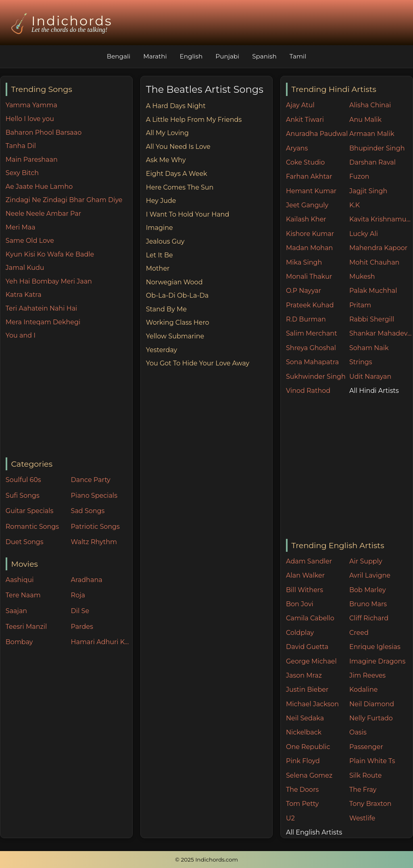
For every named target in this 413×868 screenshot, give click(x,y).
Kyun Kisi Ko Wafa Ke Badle (50, 254)
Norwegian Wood (174, 282)
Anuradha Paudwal (317, 134)
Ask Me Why (166, 160)
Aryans (297, 148)
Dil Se (80, 611)
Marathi (155, 56)
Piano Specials (94, 496)
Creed (359, 633)
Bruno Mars (368, 604)
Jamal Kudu (25, 268)
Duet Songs (25, 542)
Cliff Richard (369, 618)
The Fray (363, 790)
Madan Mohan (309, 248)
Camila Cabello (310, 618)
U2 (290, 818)
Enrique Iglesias (375, 647)
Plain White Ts (372, 761)
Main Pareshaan (32, 160)
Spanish (264, 56)
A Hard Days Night (176, 106)
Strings (361, 362)
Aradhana (87, 580)
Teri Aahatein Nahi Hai (42, 308)
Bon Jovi (300, 604)
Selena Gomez (309, 775)
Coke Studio (305, 162)
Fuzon (359, 176)
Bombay (19, 642)
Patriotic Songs (95, 527)
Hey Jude (161, 201)
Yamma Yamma (31, 105)
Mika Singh (304, 262)
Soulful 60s (23, 480)
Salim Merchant (312, 333)
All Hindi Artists (374, 391)
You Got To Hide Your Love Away (198, 363)
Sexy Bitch (22, 173)
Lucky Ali (364, 234)
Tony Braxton (370, 804)
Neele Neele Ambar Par (43, 214)
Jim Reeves (367, 675)
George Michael (311, 661)
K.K (355, 205)
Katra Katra (24, 295)
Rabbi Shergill (372, 319)
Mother (158, 268)
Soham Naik (369, 348)
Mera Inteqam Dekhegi (43, 322)
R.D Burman (306, 319)
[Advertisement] (69, 399)
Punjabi (227, 56)
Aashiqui (20, 580)
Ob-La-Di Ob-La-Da (177, 295)
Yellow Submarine (175, 336)
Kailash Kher (306, 219)
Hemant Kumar (311, 191)
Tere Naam (23, 595)
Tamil (298, 56)
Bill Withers (305, 590)
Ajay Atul (300, 105)
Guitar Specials (30, 511)
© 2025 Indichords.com (206, 860)
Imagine (160, 228)
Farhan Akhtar (309, 176)
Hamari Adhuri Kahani (102, 642)
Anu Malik (365, 120)
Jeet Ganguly (307, 205)
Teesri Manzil (26, 627)
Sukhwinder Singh (316, 377)
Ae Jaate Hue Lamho (39, 187)
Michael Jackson (312, 704)
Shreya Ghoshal (311, 348)
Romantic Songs (32, 527)
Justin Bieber (307, 690)
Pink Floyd (303, 761)
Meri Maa (21, 227)
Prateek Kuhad (310, 305)
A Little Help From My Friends (194, 120)
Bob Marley (368, 590)
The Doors (302, 790)
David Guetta (307, 647)
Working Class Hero (178, 322)
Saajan (16, 611)
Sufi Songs (23, 496)
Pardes (82, 627)
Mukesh (362, 276)
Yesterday (162, 350)
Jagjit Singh (368, 191)
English (191, 56)
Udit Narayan (370, 377)
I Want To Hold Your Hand (188, 214)
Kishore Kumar (310, 234)
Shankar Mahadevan (381, 333)
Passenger (366, 747)
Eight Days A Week (177, 174)
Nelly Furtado (371, 718)
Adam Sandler (309, 561)
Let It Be (160, 255)
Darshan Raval (372, 162)
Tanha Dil (21, 146)
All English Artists (314, 832)
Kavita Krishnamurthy (381, 219)
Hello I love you (30, 119)
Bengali (119, 56)
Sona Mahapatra (312, 362)
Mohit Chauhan (374, 262)
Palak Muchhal (373, 291)
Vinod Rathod (308, 391)
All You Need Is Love (178, 147)
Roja (78, 595)
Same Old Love (30, 241)
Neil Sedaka (305, 718)
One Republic (308, 747)
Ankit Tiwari (305, 120)
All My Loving (167, 133)
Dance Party (91, 480)
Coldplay (300, 633)
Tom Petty (302, 804)
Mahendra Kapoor (378, 248)
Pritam (360, 305)
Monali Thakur (309, 276)
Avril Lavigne (370, 575)
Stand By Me (166, 309)
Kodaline (363, 690)
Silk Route (365, 775)
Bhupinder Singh (377, 148)
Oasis (358, 732)
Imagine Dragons (377, 661)
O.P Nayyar (303, 291)
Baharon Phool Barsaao (44, 132)
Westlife (362, 818)
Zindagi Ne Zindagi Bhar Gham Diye (64, 200)
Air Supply (366, 561)
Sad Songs (88, 511)
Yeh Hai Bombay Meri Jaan (49, 281)
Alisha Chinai (370, 105)
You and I (21, 335)
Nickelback (304, 732)
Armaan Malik (372, 134)
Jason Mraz (304, 675)
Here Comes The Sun (180, 187)
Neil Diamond (372, 704)
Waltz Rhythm (94, 542)
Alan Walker (305, 575)
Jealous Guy (165, 241)
